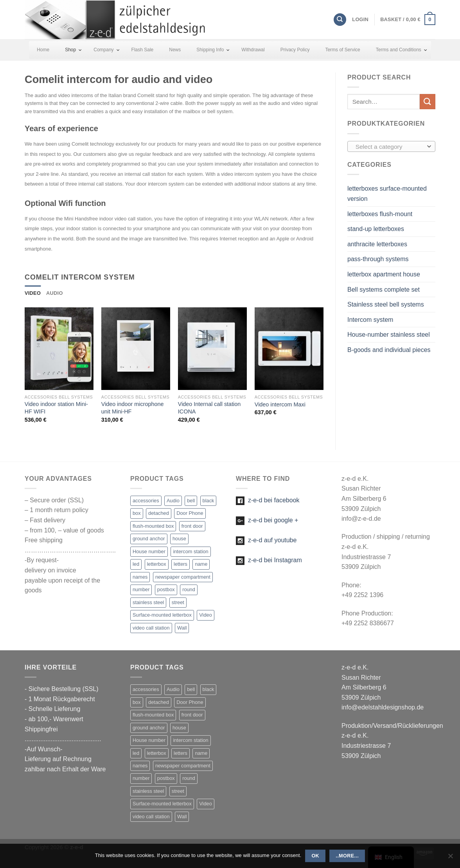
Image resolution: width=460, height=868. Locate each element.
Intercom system (370, 320)
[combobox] (391, 146)
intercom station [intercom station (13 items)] (190, 551)
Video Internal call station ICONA (209, 408)
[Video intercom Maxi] (289, 349)
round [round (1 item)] (189, 589)
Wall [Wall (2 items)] (182, 628)
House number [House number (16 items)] (149, 551)
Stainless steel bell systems (386, 304)
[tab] (33, 293)
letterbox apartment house (384, 274)
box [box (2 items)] (137, 513)
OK (315, 856)
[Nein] (450, 858)
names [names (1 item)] (140, 577)
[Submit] (428, 102)
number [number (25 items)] (141, 589)
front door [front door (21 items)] (192, 526)
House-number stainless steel (389, 335)
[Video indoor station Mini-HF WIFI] (59, 349)
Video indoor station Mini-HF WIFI (56, 408)
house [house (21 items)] (179, 539)
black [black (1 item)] (208, 501)
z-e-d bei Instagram (269, 560)
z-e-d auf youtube (266, 540)
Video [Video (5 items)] (206, 615)
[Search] (340, 20)
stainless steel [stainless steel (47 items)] (148, 602)
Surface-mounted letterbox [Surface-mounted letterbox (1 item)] (162, 615)
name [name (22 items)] (201, 564)
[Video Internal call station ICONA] (212, 349)
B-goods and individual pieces (389, 350)
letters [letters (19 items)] (181, 564)
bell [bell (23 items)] (191, 501)
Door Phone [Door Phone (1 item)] (190, 513)
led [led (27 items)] (136, 564)
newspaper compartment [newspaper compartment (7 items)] (183, 577)
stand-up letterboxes (376, 229)
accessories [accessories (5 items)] (146, 501)
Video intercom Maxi (280, 404)
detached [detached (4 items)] (159, 513)
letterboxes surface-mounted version (387, 194)
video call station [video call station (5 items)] (151, 628)
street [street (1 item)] (178, 602)
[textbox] (390, 147)
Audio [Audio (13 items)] (173, 501)
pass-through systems (378, 259)
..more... (347, 856)
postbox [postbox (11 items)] (166, 589)
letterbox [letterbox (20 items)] (157, 564)
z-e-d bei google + (267, 520)
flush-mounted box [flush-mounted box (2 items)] (153, 526)
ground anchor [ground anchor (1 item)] (149, 539)
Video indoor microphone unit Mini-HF (133, 408)
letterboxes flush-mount (380, 214)
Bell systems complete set (384, 290)
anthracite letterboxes (377, 244)
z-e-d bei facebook (268, 500)
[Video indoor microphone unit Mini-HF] (136, 349)
